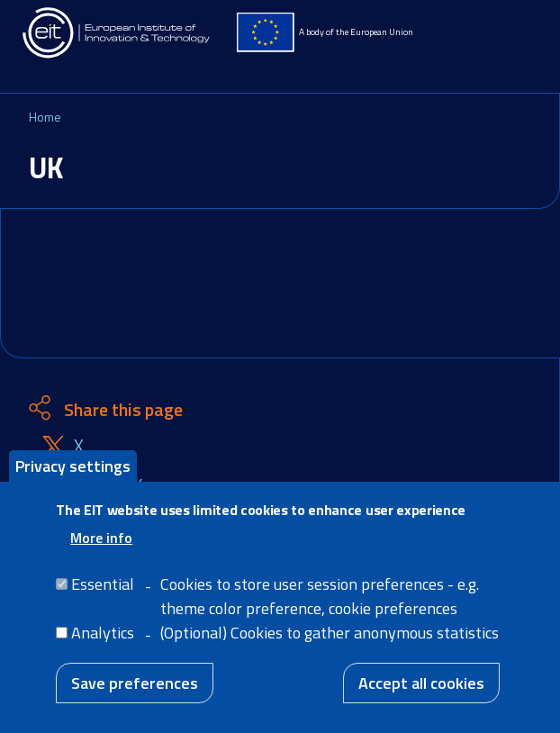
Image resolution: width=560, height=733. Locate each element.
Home (45, 117)
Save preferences (135, 692)
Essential (103, 593)
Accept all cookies (421, 692)
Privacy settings (73, 474)
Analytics (103, 642)
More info (101, 547)
